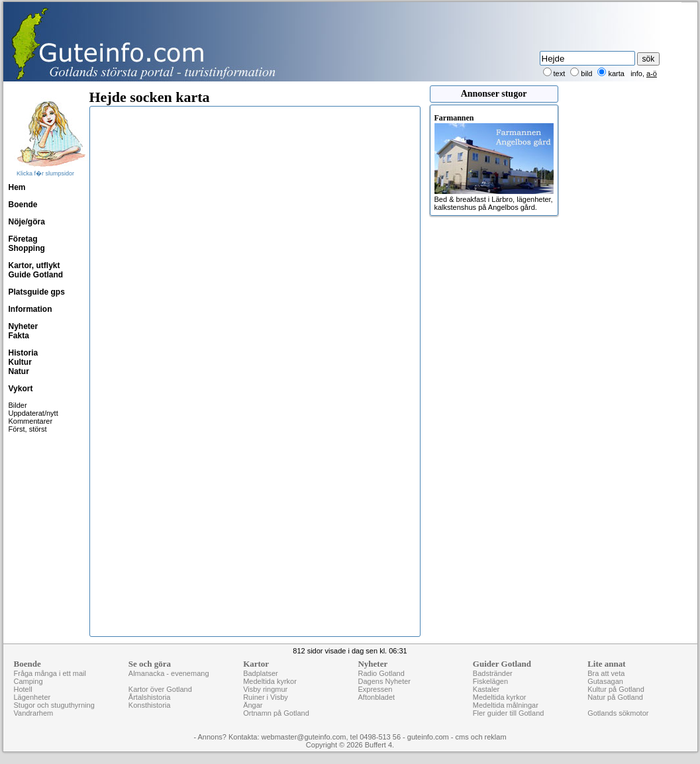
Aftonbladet (376, 697)
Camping (28, 681)
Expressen (375, 689)
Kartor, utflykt (34, 265)
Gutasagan (605, 681)
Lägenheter (32, 697)
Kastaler (486, 689)
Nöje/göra (27, 222)
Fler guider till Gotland (509, 713)
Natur (19, 371)
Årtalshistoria (150, 697)
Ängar (253, 705)
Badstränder (493, 673)
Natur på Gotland (615, 697)
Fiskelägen (490, 681)
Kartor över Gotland (160, 689)
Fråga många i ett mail (50, 673)
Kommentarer (31, 421)
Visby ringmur (265, 689)
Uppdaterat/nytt (33, 413)
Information (30, 309)
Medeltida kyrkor (270, 681)
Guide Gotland (36, 275)
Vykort (21, 389)
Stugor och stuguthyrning (54, 705)
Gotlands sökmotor (618, 713)
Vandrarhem (34, 713)
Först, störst (28, 429)
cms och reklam (481, 737)
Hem (17, 187)
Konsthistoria (150, 705)
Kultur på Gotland (616, 689)
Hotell (23, 689)
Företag (23, 239)
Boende (23, 205)
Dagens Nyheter (384, 681)
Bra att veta (606, 673)
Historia (24, 353)
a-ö (652, 73)
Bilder (18, 405)
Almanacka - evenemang (169, 673)
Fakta (19, 336)
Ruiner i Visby (266, 697)
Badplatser (261, 673)
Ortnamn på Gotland (276, 713)
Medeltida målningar (506, 705)
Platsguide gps (37, 292)
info (636, 73)
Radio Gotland (381, 673)
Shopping (27, 248)
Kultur (20, 362)
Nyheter (24, 326)
